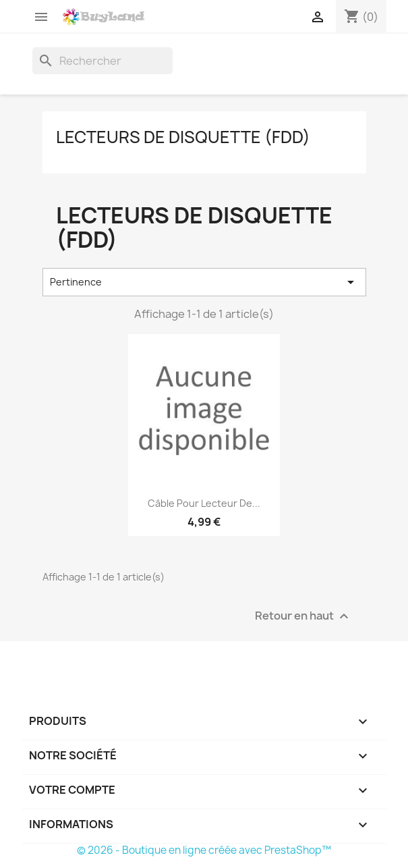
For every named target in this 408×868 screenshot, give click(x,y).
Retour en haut (303, 616)
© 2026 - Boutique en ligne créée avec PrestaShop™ (204, 850)
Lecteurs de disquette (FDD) (183, 137)
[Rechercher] (103, 61)
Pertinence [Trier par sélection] (204, 282)
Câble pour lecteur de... (204, 503)
